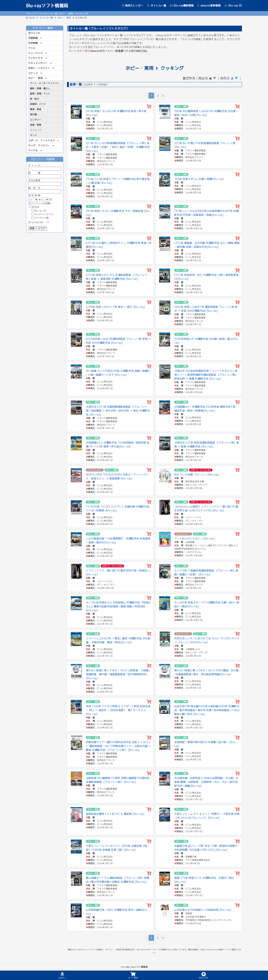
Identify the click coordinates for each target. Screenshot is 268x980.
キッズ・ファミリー (39, 145)
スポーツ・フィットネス (41, 140)
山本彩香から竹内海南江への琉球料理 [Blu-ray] (203, 910)
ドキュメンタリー (38, 63)
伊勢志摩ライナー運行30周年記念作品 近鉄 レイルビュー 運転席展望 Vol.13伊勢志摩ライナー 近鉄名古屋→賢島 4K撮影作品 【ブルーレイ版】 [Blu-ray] (118, 746)
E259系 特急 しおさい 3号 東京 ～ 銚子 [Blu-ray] (115, 307)
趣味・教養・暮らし (40, 88)
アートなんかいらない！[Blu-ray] (194, 539)
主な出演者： (45, 182)
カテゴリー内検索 (45, 159)
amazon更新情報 (209, 5)
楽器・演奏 (36, 125)
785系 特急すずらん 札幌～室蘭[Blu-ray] (199, 179)
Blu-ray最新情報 (182, 5)
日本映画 (33, 43)
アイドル (33, 150)
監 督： (45, 174)
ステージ (33, 73)
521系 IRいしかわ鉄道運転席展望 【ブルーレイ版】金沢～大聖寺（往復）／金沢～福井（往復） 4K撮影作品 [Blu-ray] (118, 147)
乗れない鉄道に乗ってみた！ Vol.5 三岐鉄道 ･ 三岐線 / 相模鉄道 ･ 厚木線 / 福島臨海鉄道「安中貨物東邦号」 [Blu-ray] (118, 674)
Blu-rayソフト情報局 (47, 6)
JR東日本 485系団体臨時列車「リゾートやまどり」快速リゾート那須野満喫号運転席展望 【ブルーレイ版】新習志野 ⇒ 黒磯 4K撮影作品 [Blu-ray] (206, 375)
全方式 (34, 207)
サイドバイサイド (42, 214)
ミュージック (35, 53)
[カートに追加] (149, 107)
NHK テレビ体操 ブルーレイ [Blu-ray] (197, 475)
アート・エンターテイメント (44, 83)
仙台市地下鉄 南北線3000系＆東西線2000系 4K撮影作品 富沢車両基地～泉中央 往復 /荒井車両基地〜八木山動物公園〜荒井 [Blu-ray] (207, 710)
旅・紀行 (34, 99)
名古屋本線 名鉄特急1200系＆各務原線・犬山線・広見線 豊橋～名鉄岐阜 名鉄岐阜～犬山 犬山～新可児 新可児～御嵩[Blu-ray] (207, 782)
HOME (32, 18)
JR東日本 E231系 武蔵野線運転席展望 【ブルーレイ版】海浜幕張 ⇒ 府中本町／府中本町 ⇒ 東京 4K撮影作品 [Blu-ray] (118, 411)
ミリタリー (36, 120)
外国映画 (33, 38)
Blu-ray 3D (233, 5)
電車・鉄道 (36, 109)
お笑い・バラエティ (39, 68)
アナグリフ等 (40, 218)
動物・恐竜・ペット (40, 94)
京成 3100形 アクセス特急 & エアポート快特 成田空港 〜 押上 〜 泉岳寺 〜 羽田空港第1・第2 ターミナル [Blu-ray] (118, 710)
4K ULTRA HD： (39, 222)
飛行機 (33, 114)
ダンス (33, 135)
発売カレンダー (133, 5)
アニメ (32, 48)
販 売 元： (45, 190)
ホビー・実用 (64, 18)
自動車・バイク (38, 104)
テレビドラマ (35, 58)
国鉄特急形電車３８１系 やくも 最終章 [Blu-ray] (115, 814)
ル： (45, 167)
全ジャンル (34, 33)
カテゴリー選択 (45, 28)
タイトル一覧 (157, 5)
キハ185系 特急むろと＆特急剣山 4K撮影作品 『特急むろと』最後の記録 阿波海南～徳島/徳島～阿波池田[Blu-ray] (118, 606)
